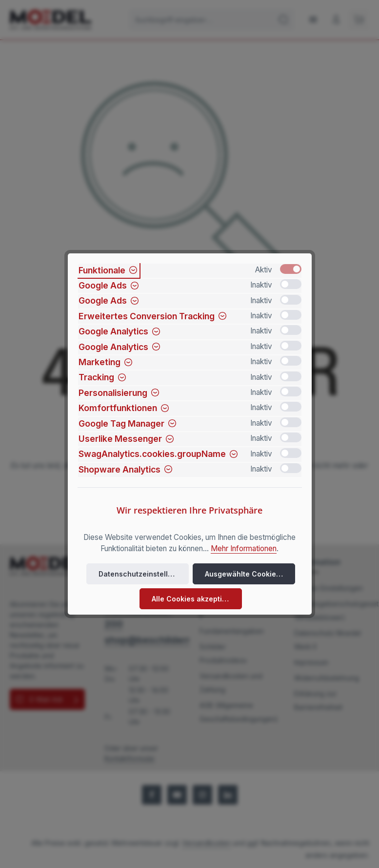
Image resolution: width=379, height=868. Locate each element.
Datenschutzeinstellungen (144, 574)
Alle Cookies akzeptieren (195, 599)
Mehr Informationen (244, 548)
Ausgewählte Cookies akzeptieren (250, 574)
